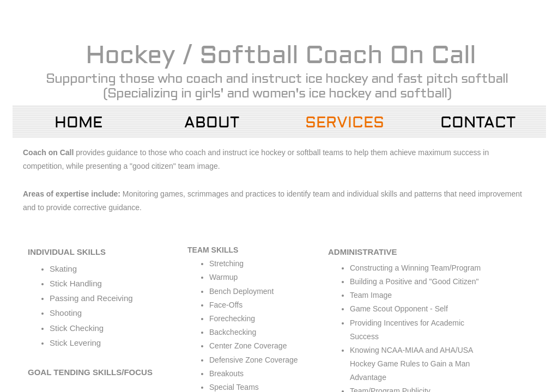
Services (345, 123)
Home (78, 123)
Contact (478, 123)
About (212, 123)
